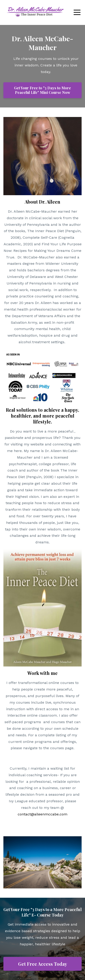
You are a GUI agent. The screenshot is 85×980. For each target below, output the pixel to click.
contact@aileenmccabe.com (42, 814)
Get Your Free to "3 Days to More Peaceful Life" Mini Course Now (42, 90)
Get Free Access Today (43, 964)
